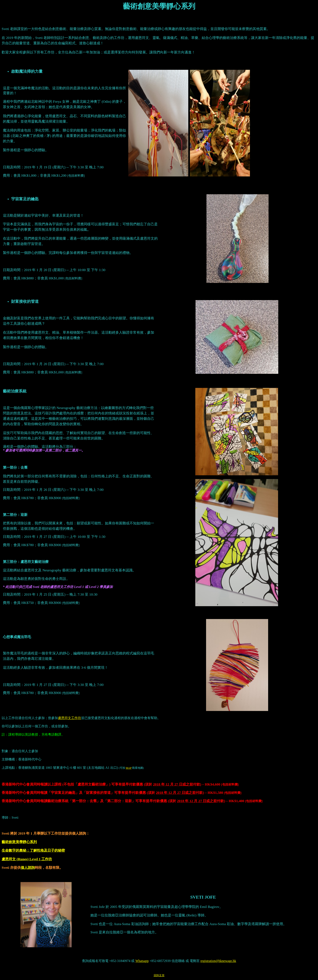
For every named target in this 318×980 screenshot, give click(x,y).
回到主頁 (159, 975)
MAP (129, 768)
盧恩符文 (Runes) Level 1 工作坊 (27, 859)
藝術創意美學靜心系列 (19, 842)
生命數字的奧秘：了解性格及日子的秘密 (33, 850)
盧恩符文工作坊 (70, 718)
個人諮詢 (28, 868)
